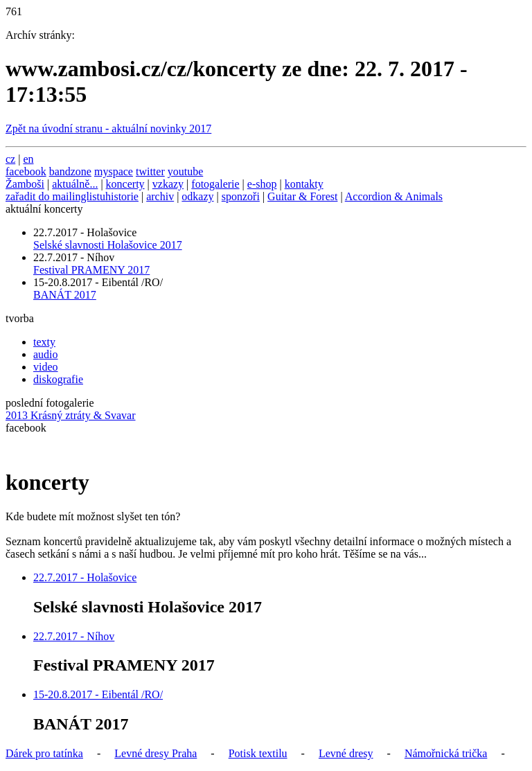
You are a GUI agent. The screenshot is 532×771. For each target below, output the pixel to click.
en (28, 159)
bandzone (70, 171)
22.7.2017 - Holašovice (85, 577)
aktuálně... (75, 184)
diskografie (58, 379)
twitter (150, 171)
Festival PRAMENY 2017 (91, 270)
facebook (26, 171)
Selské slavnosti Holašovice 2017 (108, 245)
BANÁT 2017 (65, 295)
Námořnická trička (446, 753)
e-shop (262, 184)
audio (46, 354)
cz (10, 159)
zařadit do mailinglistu (55, 196)
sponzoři (241, 196)
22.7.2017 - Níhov (74, 636)
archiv (160, 196)
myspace (114, 171)
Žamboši (25, 184)
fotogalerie (215, 184)
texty (44, 342)
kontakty (304, 184)
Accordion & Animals (394, 196)
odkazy (197, 196)
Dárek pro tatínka (44, 753)
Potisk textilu (258, 753)
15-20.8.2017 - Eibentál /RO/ (98, 694)
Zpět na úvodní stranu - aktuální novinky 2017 (108, 128)
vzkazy (168, 184)
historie (122, 196)
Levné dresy (346, 753)
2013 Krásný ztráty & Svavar (71, 415)
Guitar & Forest (302, 196)
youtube (186, 171)
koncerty (125, 184)
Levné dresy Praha (156, 753)
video (46, 367)
